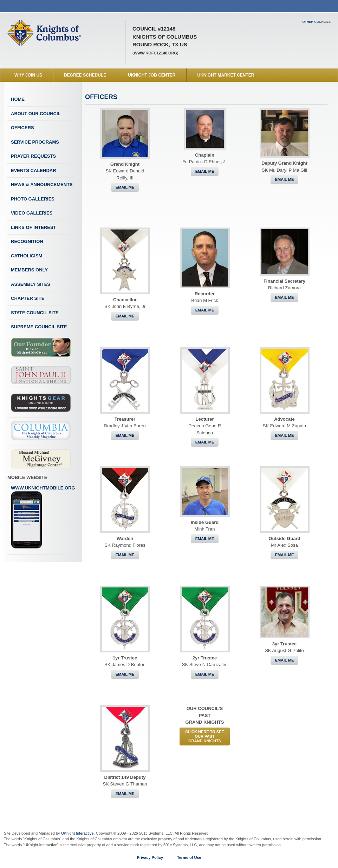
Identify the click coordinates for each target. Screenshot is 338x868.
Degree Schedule (85, 75)
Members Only (29, 270)
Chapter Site (28, 298)
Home (18, 99)
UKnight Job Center (152, 75)
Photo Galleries (33, 199)
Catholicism (27, 256)
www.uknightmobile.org (43, 517)
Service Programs (35, 142)
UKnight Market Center (226, 75)
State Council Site (35, 313)
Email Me (125, 187)
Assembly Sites (31, 284)
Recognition (27, 241)
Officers (22, 128)
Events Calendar (34, 170)
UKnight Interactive (77, 833)
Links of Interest (34, 227)
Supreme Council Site (39, 327)
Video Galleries (32, 213)
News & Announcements (42, 185)
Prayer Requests (33, 156)
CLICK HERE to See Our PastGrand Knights (204, 736)
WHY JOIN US (28, 75)
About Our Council (36, 114)
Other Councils (316, 22)
